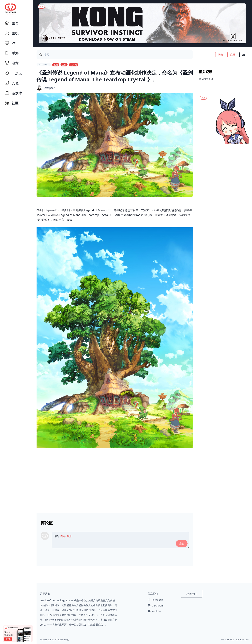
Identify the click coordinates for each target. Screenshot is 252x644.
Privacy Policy (227, 640)
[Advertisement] (115, 479)
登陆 (221, 55)
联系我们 (192, 594)
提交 (182, 543)
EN (243, 55)
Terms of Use (242, 640)
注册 (233, 55)
